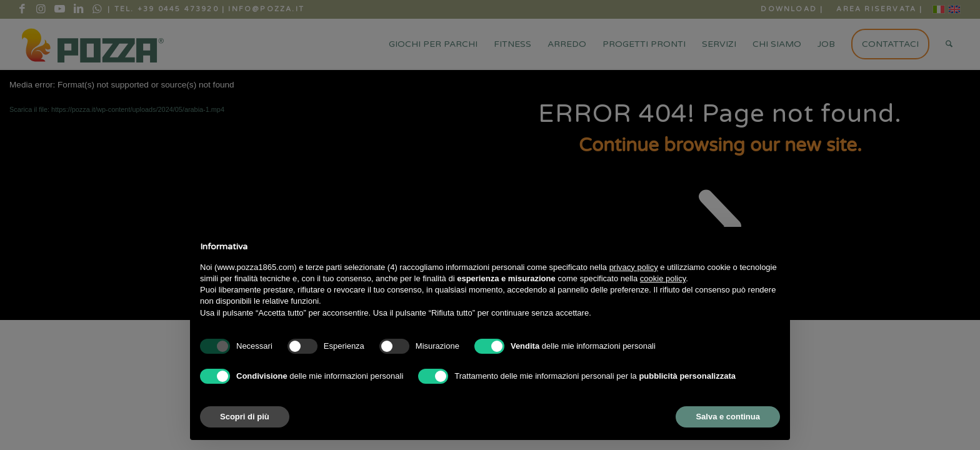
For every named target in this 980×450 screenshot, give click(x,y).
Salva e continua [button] (728, 417)
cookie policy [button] (663, 278)
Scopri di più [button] (245, 417)
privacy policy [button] (634, 267)
